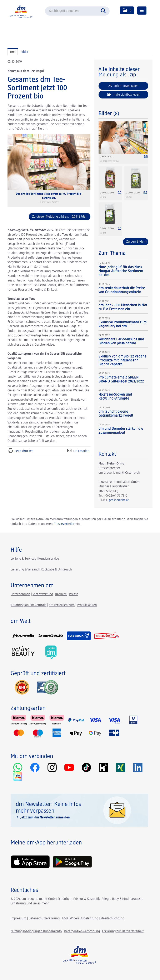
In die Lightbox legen (123, 95)
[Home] (22, 12)
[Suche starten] (104, 10)
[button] (127, 10)
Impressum (18, 919)
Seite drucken (24, 451)
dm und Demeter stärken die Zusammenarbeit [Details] (121, 431)
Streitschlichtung (112, 919)
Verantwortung (43, 594)
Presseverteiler (64, 524)
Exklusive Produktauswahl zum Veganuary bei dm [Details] (123, 324)
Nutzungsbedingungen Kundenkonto (36, 931)
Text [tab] (13, 52)
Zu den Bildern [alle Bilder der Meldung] (136, 242)
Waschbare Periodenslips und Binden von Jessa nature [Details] (121, 341)
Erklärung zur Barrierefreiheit (123, 931)
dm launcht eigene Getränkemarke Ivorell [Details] (116, 414)
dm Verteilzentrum (62, 605)
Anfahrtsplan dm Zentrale (29, 605)
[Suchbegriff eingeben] (77, 11)
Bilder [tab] (24, 52)
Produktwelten (87, 605)
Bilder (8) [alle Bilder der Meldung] (109, 114)
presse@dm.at (119, 500)
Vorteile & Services (23, 559)
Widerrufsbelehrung (84, 919)
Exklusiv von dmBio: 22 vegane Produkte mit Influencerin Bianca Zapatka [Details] (122, 360)
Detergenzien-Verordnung (82, 931)
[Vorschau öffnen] (49, 162)
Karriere (61, 594)
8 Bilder (81, 217)
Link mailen (81, 451)
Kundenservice (49, 559)
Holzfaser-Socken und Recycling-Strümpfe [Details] (115, 397)
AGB (65, 919)
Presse (74, 594)
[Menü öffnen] (142, 11)
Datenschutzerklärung (44, 919)
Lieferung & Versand (25, 570)
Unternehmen (20, 594)
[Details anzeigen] (145, 157)
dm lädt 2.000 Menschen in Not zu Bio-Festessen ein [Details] (123, 307)
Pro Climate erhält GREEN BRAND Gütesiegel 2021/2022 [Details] (121, 379)
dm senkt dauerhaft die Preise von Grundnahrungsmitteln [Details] (122, 290)
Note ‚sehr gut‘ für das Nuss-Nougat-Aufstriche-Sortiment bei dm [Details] (121, 271)
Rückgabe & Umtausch (56, 570)
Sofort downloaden (123, 86)
